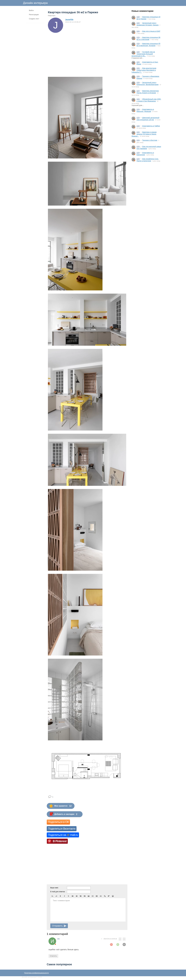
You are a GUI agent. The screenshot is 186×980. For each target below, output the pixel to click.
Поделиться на (63, 835)
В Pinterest (60, 841)
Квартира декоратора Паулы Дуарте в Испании (148, 92)
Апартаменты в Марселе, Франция (145, 110)
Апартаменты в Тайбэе (151, 126)
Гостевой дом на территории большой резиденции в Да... (143, 54)
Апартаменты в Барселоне (145, 154)
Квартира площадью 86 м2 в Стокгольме (148, 38)
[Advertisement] (146, 203)
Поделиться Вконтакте (62, 829)
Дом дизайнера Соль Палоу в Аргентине (147, 160)
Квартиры (52, 16)
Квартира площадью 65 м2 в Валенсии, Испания (148, 45)
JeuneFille (69, 20)
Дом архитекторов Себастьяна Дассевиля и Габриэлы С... (144, 70)
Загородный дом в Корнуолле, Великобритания (148, 83)
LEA (138, 17)
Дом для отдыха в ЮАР (151, 31)
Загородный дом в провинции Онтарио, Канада (148, 24)
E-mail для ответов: (58, 892)
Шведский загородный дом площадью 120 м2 (148, 119)
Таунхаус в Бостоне (150, 140)
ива (58, 939)
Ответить (53, 956)
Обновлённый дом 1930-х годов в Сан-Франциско (149, 100)
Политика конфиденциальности (36, 973)
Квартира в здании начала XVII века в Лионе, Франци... (144, 134)
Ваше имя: (54, 888)
